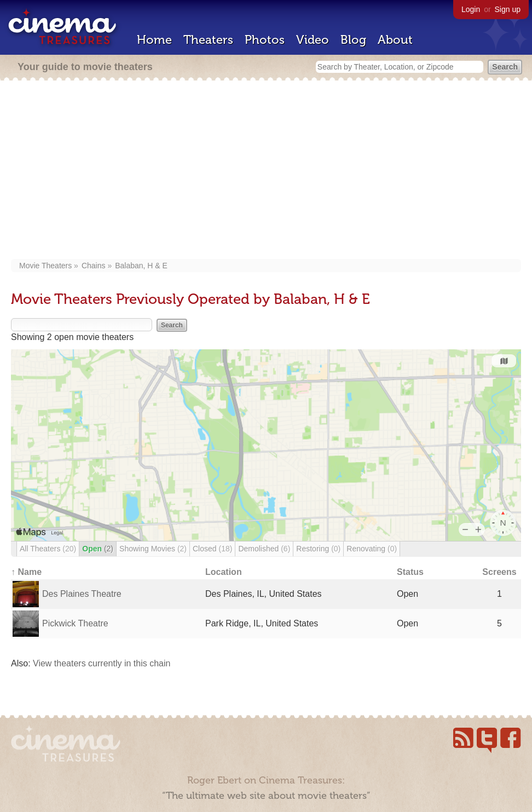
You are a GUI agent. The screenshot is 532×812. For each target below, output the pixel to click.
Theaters (208, 40)
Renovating (372, 549)
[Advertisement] (266, 171)
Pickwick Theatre (75, 623)
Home (154, 40)
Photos (265, 40)
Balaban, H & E (141, 266)
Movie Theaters (45, 266)
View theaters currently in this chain (102, 663)
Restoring (318, 549)
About (395, 40)
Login (471, 9)
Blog (353, 40)
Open (98, 549)
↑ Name (26, 572)
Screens (499, 572)
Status (410, 572)
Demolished (264, 549)
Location (224, 572)
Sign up (508, 9)
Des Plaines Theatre (82, 594)
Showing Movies (153, 549)
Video (313, 40)
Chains (94, 266)
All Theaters (48, 549)
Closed (212, 549)
